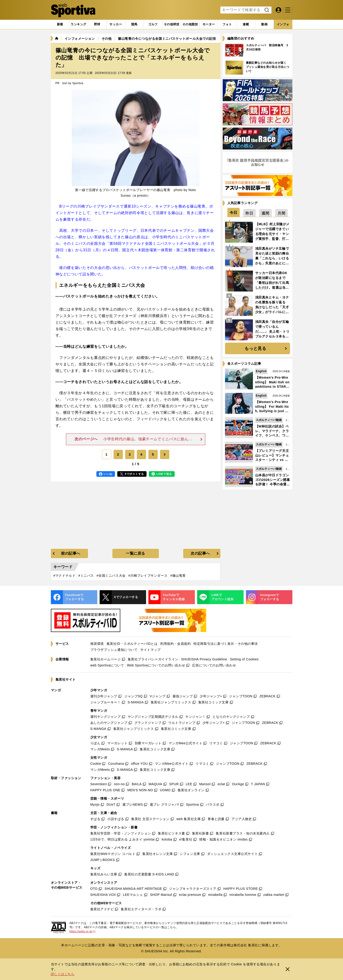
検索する (266, 10)
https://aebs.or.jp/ (83, 931)
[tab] (97, 24)
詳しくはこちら (63, 974)
